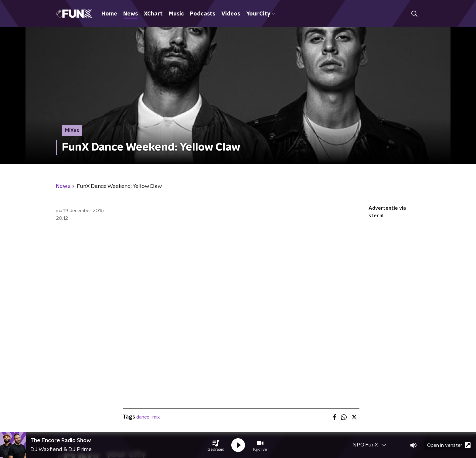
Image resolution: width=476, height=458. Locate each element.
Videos (231, 14)
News (131, 14)
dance (143, 417)
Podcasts (203, 14)
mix (156, 417)
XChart (153, 14)
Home (109, 14)
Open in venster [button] (449, 445)
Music (176, 14)
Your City (261, 14)
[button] (216, 445)
